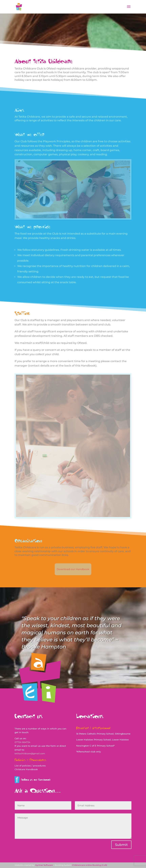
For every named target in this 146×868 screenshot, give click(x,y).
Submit (121, 845)
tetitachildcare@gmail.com (30, 753)
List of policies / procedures (30, 766)
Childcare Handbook (26, 769)
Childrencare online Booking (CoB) (90, 865)
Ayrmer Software (44, 865)
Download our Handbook (73, 569)
